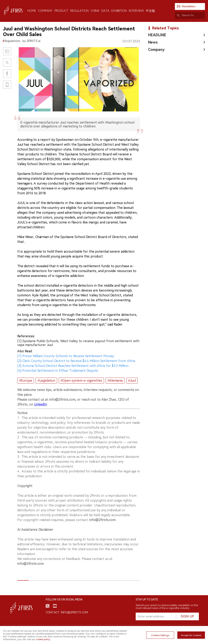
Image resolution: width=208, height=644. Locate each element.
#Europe (26, 381)
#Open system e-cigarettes (81, 381)
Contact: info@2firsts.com (67, 612)
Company (156, 50)
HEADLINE (157, 35)
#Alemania (115, 381)
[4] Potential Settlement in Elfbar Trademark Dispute (58, 371)
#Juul (132, 381)
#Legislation (46, 381)
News (153, 42)
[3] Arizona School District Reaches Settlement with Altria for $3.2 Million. (73, 366)
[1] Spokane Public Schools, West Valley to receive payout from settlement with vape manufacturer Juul (78, 343)
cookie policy (43, 639)
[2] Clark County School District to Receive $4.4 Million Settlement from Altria (76, 361)
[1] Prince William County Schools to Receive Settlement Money (66, 356)
